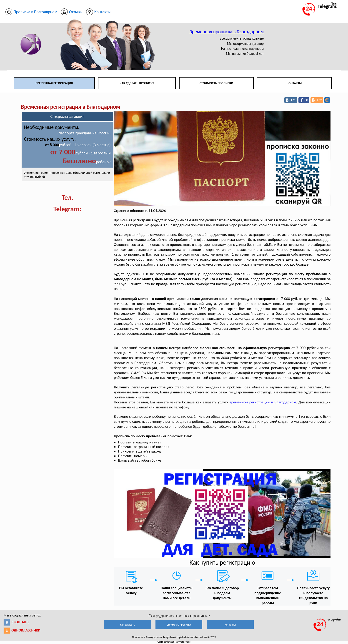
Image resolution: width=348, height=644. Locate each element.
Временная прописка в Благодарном (227, 32)
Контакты (294, 83)
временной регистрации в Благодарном (263, 402)
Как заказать (127, 625)
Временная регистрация (54, 83)
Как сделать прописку (137, 83)
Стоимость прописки (216, 83)
